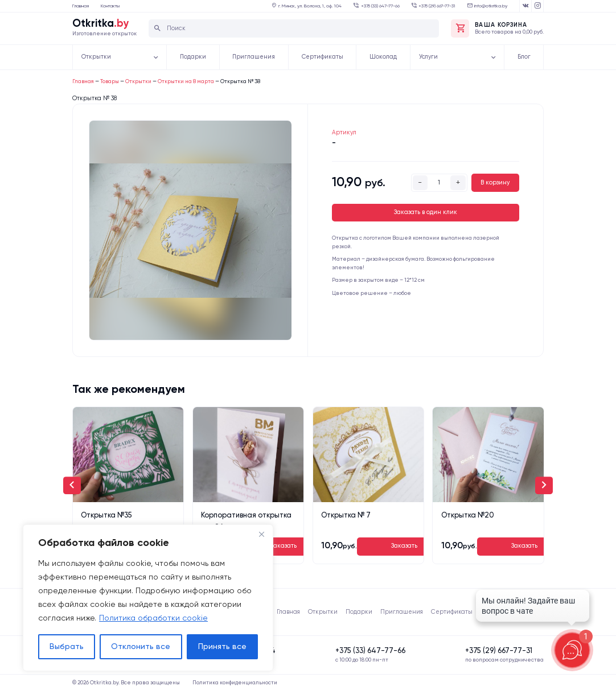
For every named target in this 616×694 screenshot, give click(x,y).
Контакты (110, 6)
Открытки (96, 57)
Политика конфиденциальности (235, 683)
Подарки (193, 57)
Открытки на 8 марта (186, 82)
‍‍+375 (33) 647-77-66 (380, 6)
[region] (148, 598)
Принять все (222, 647)
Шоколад (383, 57)
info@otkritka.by (491, 6)
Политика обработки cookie (153, 618)
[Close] (261, 534)
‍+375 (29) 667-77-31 (437, 6)
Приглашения (254, 57)
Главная (81, 6)
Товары (110, 82)
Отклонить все (141, 647)
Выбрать (67, 647)
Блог (524, 57)
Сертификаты (323, 57)
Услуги (428, 57)
